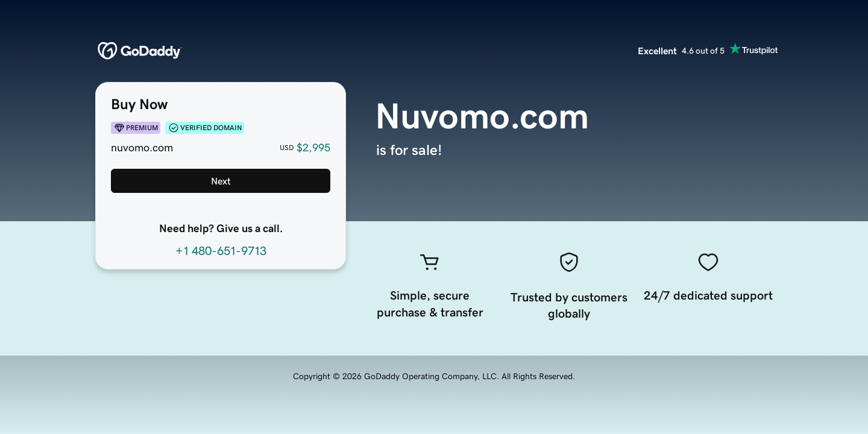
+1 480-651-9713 (221, 251)
